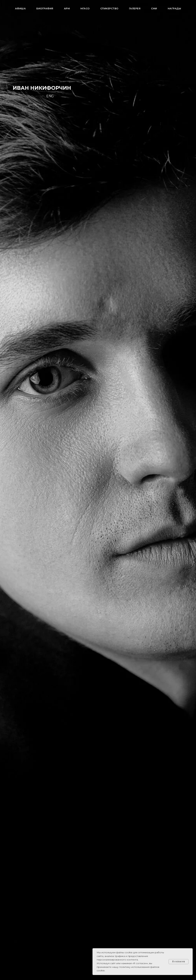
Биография (45, 9)
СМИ (154, 9)
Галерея (135, 9)
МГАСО (85, 9)
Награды (174, 9)
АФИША (20, 9)
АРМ (67, 9)
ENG (50, 96)
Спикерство (109, 9)
